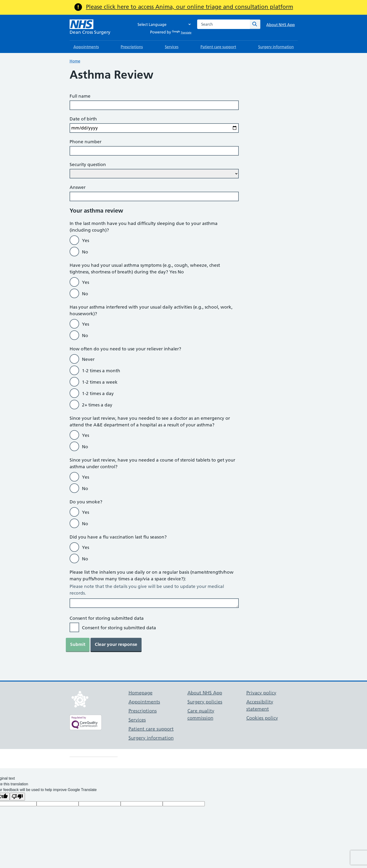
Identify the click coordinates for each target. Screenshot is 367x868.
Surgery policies (205, 702)
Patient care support (218, 47)
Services (172, 47)
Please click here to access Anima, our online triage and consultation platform (190, 7)
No (85, 252)
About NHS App (281, 25)
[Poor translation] (17, 797)
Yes (86, 241)
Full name (80, 96)
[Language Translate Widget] (163, 24)
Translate (182, 33)
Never (88, 359)
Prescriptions (132, 47)
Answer (78, 187)
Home (75, 61)
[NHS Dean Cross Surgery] (90, 28)
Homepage (141, 693)
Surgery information (276, 47)
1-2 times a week (100, 382)
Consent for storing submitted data (107, 618)
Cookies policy (262, 718)
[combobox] (224, 24)
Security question (88, 165)
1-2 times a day (98, 393)
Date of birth (83, 119)
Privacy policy (261, 693)
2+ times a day (97, 405)
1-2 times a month (101, 371)
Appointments (86, 47)
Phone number (86, 142)
